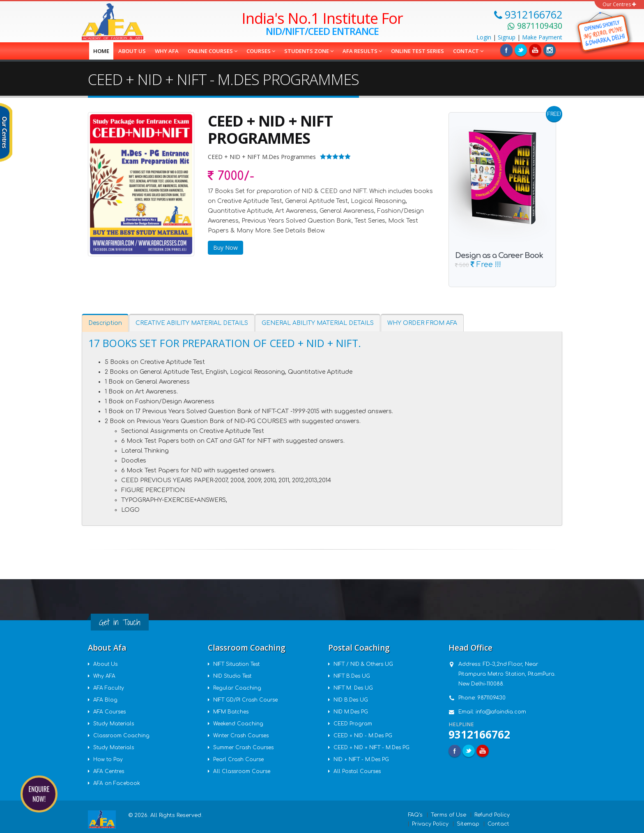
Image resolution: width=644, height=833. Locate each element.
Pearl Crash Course (240, 759)
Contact (468, 51)
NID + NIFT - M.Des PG (363, 759)
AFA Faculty (109, 688)
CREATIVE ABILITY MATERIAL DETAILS (192, 323)
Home (101, 51)
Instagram (550, 50)
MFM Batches (232, 712)
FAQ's (415, 815)
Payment (542, 37)
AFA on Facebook (117, 783)
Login (484, 37)
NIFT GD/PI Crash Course (247, 700)
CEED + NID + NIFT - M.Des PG (373, 748)
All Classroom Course (243, 771)
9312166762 (479, 734)
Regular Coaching (238, 688)
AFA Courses (110, 712)
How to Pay (109, 759)
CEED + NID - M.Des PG (364, 736)
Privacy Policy (430, 824)
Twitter (521, 50)
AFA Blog (106, 700)
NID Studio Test (234, 676)
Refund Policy (492, 815)
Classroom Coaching (122, 736)
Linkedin (535, 50)
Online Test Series (417, 51)
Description (105, 323)
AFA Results (362, 51)
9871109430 (491, 698)
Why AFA (167, 51)
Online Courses (213, 51)
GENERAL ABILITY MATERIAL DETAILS (318, 323)
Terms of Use (448, 815)
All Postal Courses (359, 771)
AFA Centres (109, 771)
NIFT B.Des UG (353, 676)
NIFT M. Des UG (355, 688)
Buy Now (225, 247)
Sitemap (468, 824)
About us (132, 51)
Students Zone (309, 51)
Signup (507, 37)
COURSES (261, 51)
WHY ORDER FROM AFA (422, 323)
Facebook (506, 50)
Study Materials (115, 724)
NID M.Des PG (352, 712)
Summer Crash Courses (246, 748)
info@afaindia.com (501, 712)
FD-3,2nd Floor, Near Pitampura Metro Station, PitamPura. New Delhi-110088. (507, 674)
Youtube (483, 751)
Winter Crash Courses (243, 736)
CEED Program (354, 724)
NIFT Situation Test (239, 664)
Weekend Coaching (239, 724)
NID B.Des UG (352, 700)
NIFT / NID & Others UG (365, 664)
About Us (106, 664)
